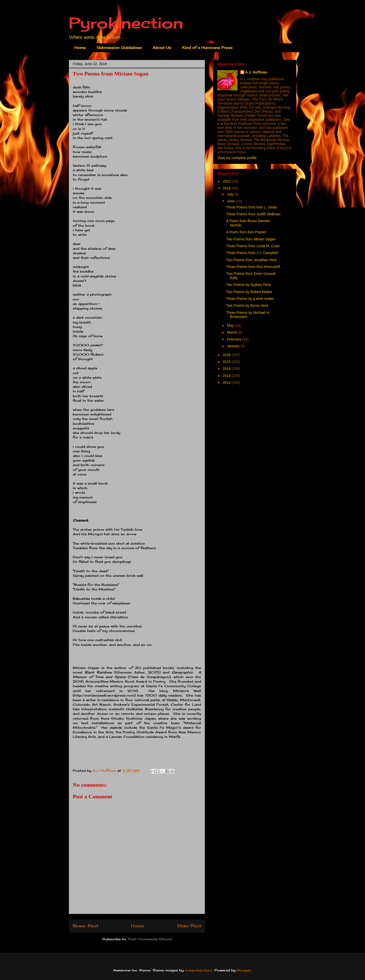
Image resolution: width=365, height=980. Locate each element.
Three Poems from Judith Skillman (253, 214)
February (234, 339)
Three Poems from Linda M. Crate (253, 246)
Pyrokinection (126, 23)
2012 (227, 382)
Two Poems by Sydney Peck (249, 285)
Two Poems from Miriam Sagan (251, 239)
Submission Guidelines (119, 47)
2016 (227, 355)
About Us (162, 47)
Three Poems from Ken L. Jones (252, 207)
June (231, 201)
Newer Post (85, 926)
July (231, 194)
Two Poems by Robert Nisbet (249, 292)
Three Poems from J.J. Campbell (252, 253)
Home (80, 47)
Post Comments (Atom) (150, 939)
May (231, 325)
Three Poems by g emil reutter (250, 299)
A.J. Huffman (256, 72)
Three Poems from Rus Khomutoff (253, 267)
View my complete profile (237, 158)
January (234, 346)
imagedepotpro (199, 970)
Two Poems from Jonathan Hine (251, 260)
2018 (227, 188)
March (232, 332)
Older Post (189, 926)
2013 (227, 376)
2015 (227, 362)
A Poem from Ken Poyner (246, 232)
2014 (227, 369)
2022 (227, 181)
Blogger (244, 970)
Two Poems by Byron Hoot (247, 305)
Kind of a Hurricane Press (207, 47)
